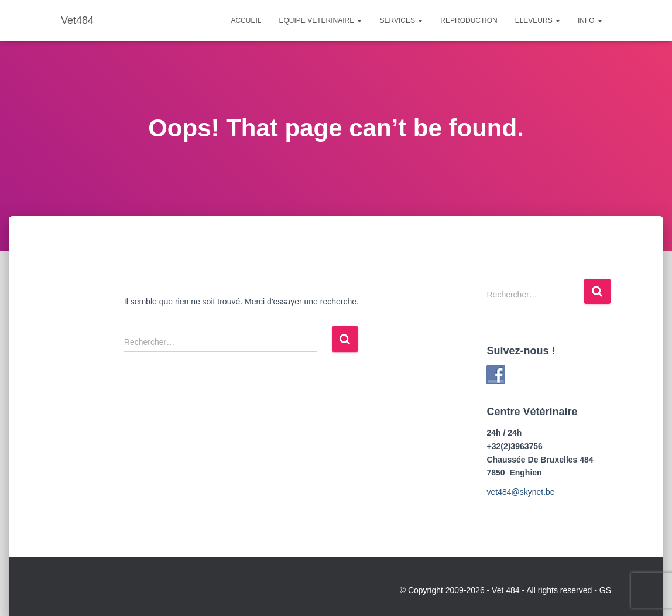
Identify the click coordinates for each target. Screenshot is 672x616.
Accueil (246, 20)
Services (401, 20)
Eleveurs (538, 20)
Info (590, 20)
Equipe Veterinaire (320, 20)
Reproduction (469, 20)
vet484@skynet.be (520, 492)
